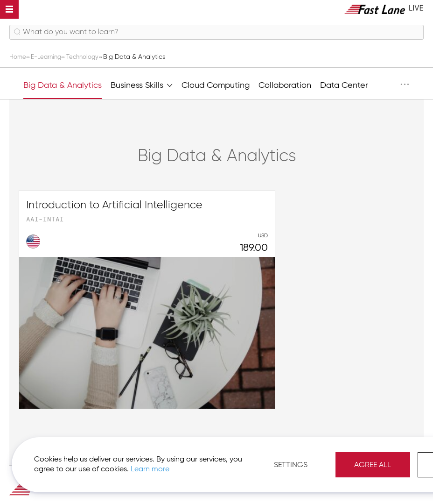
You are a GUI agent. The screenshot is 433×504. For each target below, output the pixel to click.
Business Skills (142, 85)
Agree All (396, 462)
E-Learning (49, 57)
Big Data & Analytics (63, 85)
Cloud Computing (216, 85)
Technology (89, 57)
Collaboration (285, 85)
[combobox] (216, 32)
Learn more (131, 466)
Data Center (344, 85)
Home (19, 57)
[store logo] (384, 9)
